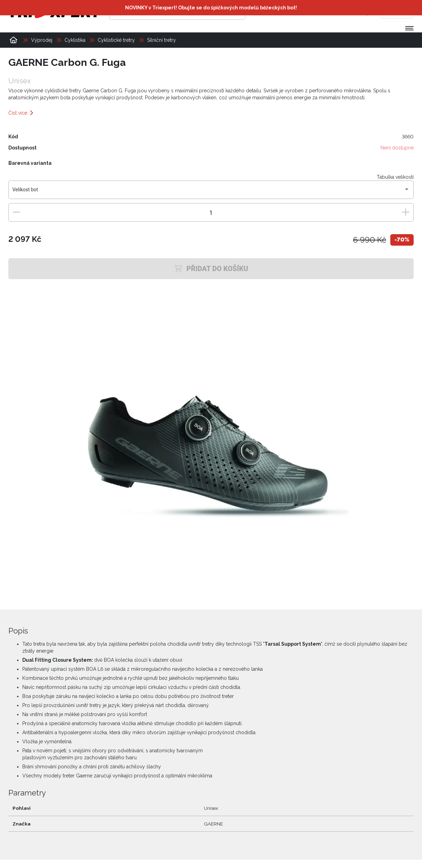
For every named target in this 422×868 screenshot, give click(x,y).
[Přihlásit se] (307, 12)
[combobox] (211, 192)
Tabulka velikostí (395, 177)
